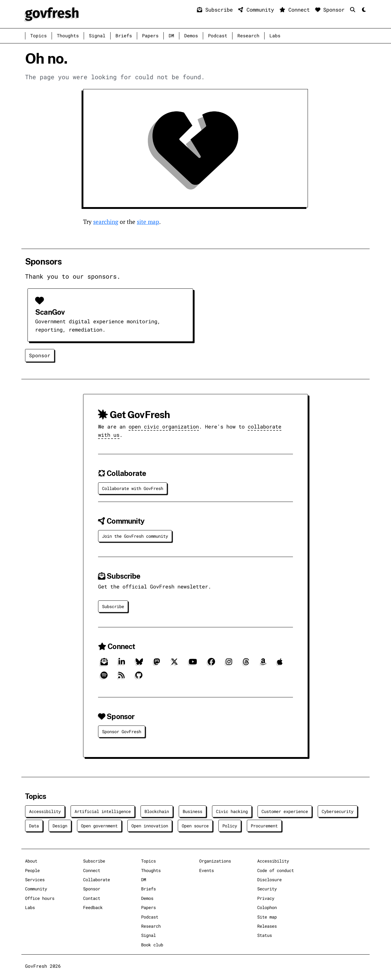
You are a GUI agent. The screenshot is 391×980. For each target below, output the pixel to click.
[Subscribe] (104, 664)
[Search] (354, 10)
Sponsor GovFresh (122, 731)
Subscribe (216, 10)
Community (258, 10)
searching (106, 222)
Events (206, 870)
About (31, 861)
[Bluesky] (139, 664)
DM (171, 36)
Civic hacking (232, 811)
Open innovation (150, 826)
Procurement (264, 826)
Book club (152, 945)
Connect (296, 10)
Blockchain (157, 811)
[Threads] (246, 664)
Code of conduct (276, 870)
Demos (191, 36)
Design (60, 826)
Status (265, 935)
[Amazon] (263, 664)
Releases (267, 926)
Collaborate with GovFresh (133, 488)
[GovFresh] (52, 13)
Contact (92, 898)
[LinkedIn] (122, 664)
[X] (174, 664)
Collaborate (97, 880)
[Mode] (363, 10)
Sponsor (332, 10)
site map (148, 222)
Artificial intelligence (103, 811)
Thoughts (68, 36)
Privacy (266, 898)
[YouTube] (193, 664)
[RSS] (121, 678)
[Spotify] (104, 678)
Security (267, 889)
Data (34, 826)
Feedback (93, 907)
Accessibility (45, 811)
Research (248, 36)
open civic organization (164, 427)
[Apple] (280, 664)
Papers (150, 36)
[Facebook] (211, 664)
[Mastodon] (157, 664)
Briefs (124, 36)
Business (192, 811)
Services (35, 880)
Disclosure (269, 880)
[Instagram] (229, 664)
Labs (275, 36)
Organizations (215, 861)
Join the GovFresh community (135, 536)
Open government (99, 826)
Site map (267, 917)
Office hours (40, 898)
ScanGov (50, 312)
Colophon (267, 907)
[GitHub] (139, 678)
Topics (38, 36)
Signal (97, 36)
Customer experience (285, 811)
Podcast (218, 36)
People (32, 870)
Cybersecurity (338, 811)
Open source (195, 826)
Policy (230, 826)
